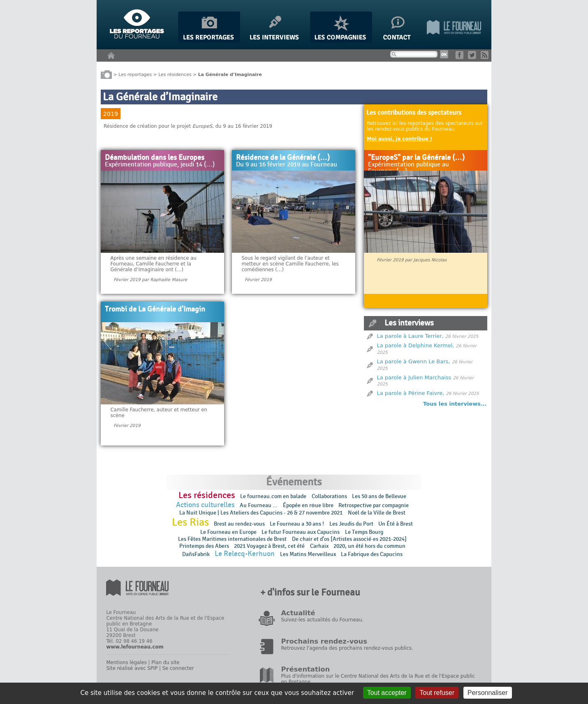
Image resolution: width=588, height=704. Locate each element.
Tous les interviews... (455, 404)
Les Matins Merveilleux (308, 554)
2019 (111, 114)
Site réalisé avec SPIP (132, 668)
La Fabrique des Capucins (372, 554)
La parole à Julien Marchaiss (414, 377)
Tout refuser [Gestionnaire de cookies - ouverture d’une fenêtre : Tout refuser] (437, 693)
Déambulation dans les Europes (155, 158)
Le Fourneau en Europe (228, 532)
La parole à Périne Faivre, (411, 393)
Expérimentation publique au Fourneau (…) (409, 168)
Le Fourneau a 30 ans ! (297, 524)
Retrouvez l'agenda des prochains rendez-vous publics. (347, 648)
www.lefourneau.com (135, 647)
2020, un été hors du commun (369, 546)
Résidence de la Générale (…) (283, 158)
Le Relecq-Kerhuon (245, 554)
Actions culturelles (205, 505)
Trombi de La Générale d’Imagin (155, 309)
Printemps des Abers (204, 546)
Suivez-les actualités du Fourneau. (322, 620)
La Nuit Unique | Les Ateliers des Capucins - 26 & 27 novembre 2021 (261, 513)
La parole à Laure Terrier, (410, 336)
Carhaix (319, 546)
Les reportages (135, 74)
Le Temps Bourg (365, 532)
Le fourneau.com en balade (273, 496)
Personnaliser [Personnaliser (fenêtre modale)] (488, 693)
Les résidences (175, 74)
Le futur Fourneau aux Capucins (301, 532)
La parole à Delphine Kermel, (416, 345)
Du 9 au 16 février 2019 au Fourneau (287, 165)
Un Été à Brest (396, 524)
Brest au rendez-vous (239, 524)
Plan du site (165, 662)
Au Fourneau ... (259, 505)
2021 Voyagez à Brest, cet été (269, 546)
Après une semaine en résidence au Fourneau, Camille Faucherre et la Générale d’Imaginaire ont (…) (153, 264)
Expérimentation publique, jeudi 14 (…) (160, 165)
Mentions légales (126, 662)
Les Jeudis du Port (351, 524)
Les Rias (190, 522)
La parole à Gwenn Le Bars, (414, 361)
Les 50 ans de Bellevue (379, 496)
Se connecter (178, 668)
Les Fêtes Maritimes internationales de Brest (232, 539)
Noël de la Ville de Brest (377, 513)
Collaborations (329, 496)
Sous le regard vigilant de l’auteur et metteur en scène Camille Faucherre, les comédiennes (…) (290, 264)
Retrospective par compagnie (374, 505)
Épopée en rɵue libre (308, 505)
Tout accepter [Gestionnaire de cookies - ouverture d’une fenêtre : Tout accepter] (387, 693)
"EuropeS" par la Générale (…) (416, 158)
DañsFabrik (196, 554)
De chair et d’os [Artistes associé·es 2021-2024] (349, 539)
